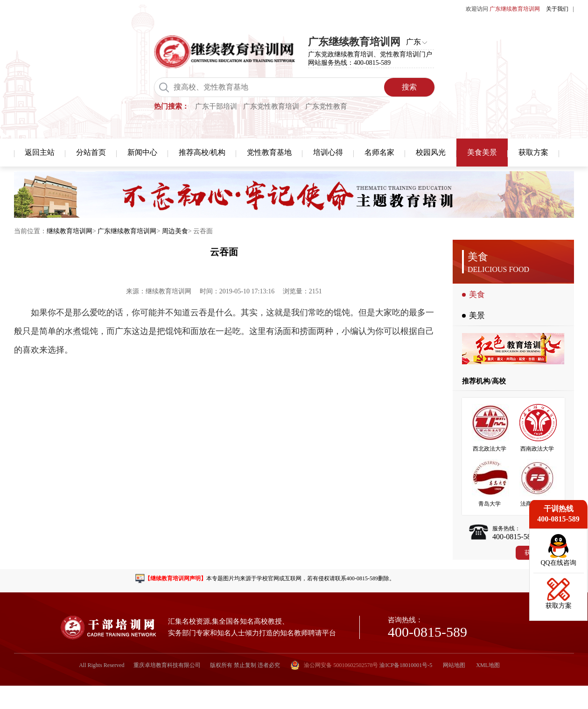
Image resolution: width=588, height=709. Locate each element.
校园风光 (431, 152)
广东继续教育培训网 (127, 231)
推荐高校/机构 (202, 152)
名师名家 (379, 152)
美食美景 (482, 152)
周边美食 (175, 231)
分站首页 (91, 152)
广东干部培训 (216, 106)
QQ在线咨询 (558, 563)
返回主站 (40, 152)
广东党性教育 (326, 106)
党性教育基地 (269, 152)
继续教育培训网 (70, 231)
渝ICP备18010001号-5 (406, 665)
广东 (413, 42)
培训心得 (328, 152)
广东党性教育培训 (271, 106)
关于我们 (557, 9)
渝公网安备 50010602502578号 (334, 665)
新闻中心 (142, 152)
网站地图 (454, 665)
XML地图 (488, 665)
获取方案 (533, 152)
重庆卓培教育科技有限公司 (167, 665)
